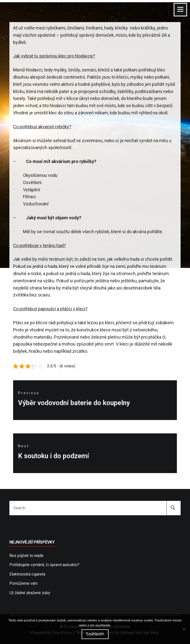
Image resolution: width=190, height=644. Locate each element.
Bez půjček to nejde (26, 556)
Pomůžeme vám (24, 583)
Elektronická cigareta (27, 574)
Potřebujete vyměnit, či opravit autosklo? (44, 565)
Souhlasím (95, 634)
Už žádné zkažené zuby (30, 593)
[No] (184, 629)
